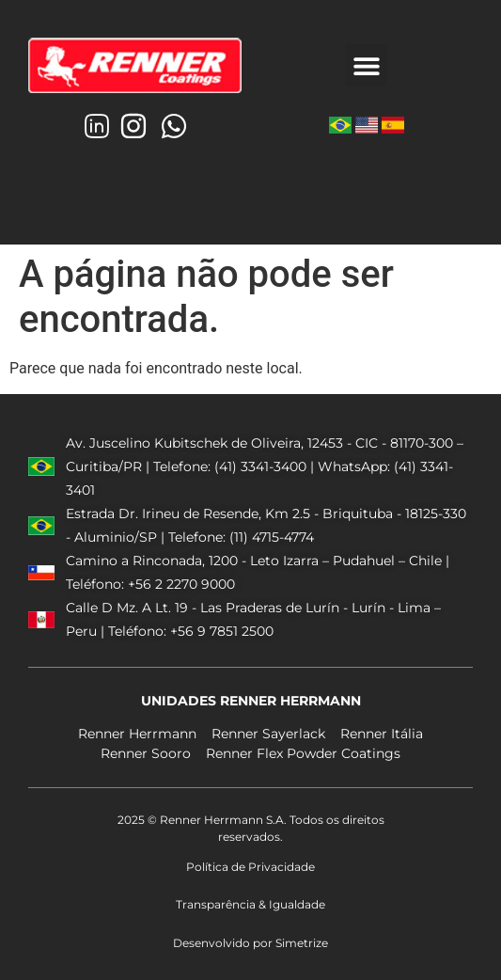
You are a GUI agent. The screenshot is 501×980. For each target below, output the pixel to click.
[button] (366, 65)
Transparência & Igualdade (250, 904)
